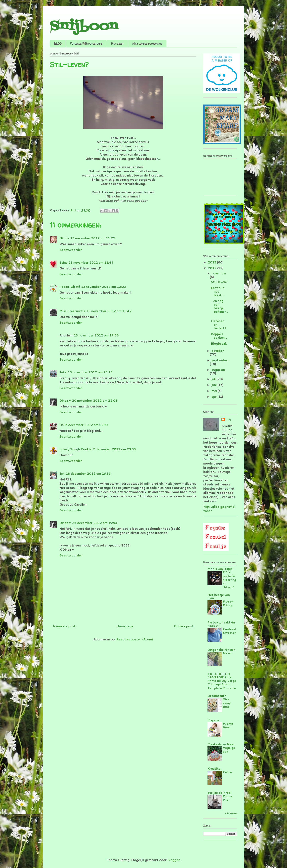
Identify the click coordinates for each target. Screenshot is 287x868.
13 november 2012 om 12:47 (109, 311)
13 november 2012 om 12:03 (104, 287)
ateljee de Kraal (219, 793)
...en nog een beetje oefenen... (219, 308)
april (215, 397)
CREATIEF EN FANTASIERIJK (220, 676)
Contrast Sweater (230, 631)
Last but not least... (217, 291)
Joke (63, 372)
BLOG (58, 44)
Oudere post (184, 626)
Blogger (174, 860)
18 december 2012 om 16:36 (88, 474)
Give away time (227, 703)
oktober (218, 351)
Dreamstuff (217, 696)
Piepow (213, 720)
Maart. (228, 653)
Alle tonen (231, 814)
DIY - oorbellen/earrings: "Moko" (229, 580)
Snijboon (84, 26)
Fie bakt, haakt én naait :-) (221, 624)
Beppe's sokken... (219, 336)
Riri (228, 420)
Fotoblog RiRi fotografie (86, 44)
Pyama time (228, 725)
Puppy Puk (227, 798)
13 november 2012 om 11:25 (93, 238)
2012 (213, 268)
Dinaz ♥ (65, 401)
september (220, 360)
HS (62, 425)
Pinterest (117, 44)
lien (62, 474)
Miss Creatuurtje (72, 311)
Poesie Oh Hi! (70, 287)
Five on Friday (228, 603)
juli (214, 379)
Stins (63, 263)
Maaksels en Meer (221, 744)
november (219, 273)
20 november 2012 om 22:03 (95, 401)
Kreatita (214, 769)
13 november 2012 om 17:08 (96, 335)
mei (215, 391)
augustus (218, 370)
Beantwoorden (71, 250)
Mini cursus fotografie (147, 44)
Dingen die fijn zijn (221, 650)
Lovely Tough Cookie (75, 449)
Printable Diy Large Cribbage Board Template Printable (222, 684)
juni (214, 385)
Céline (227, 772)
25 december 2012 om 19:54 (95, 523)
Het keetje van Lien (219, 596)
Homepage (125, 626)
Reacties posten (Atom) (135, 639)
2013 (212, 262)
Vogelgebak (229, 750)
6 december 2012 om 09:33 (87, 425)
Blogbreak (219, 344)
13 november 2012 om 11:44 (91, 263)
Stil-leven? (219, 282)
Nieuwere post (64, 626)
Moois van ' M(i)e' (220, 569)
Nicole (64, 238)
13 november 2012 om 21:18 (90, 372)
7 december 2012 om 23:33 (114, 449)
